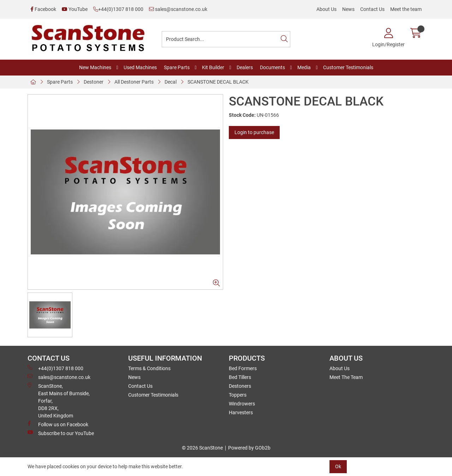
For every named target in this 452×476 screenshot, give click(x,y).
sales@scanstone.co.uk (178, 9)
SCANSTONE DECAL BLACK (218, 82)
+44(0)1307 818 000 (118, 9)
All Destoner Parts (134, 82)
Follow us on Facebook (58, 424)
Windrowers (242, 404)
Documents (272, 67)
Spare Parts (177, 67)
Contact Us (372, 9)
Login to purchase (254, 132)
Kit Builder (213, 67)
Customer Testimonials (348, 67)
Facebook (43, 9)
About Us (326, 9)
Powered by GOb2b (249, 448)
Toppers (238, 395)
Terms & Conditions (149, 368)
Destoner (94, 82)
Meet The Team (346, 377)
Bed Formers (243, 368)
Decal (171, 82)
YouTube (75, 9)
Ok (338, 466)
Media (304, 67)
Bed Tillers (240, 377)
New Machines (95, 67)
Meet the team (406, 9)
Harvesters (241, 412)
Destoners (240, 386)
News (348, 9)
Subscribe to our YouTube (61, 433)
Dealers (245, 67)
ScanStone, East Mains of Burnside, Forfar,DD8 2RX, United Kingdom (59, 400)
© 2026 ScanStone (202, 448)
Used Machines (140, 67)
